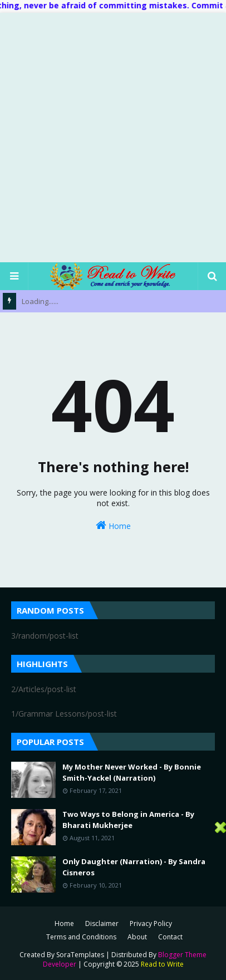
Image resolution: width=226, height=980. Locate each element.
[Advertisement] (113, 137)
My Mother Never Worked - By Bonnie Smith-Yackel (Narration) (132, 772)
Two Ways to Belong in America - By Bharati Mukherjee (128, 820)
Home (113, 525)
